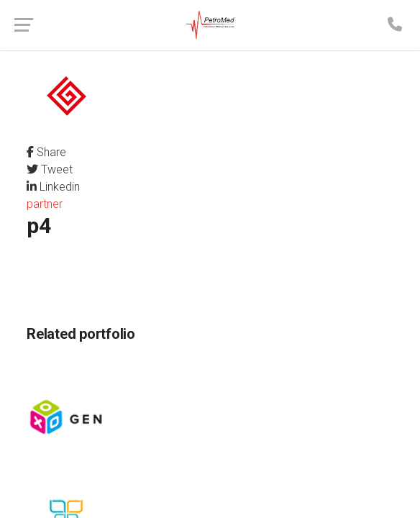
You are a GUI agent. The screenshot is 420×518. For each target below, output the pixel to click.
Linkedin (53, 187)
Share (46, 152)
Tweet (50, 169)
